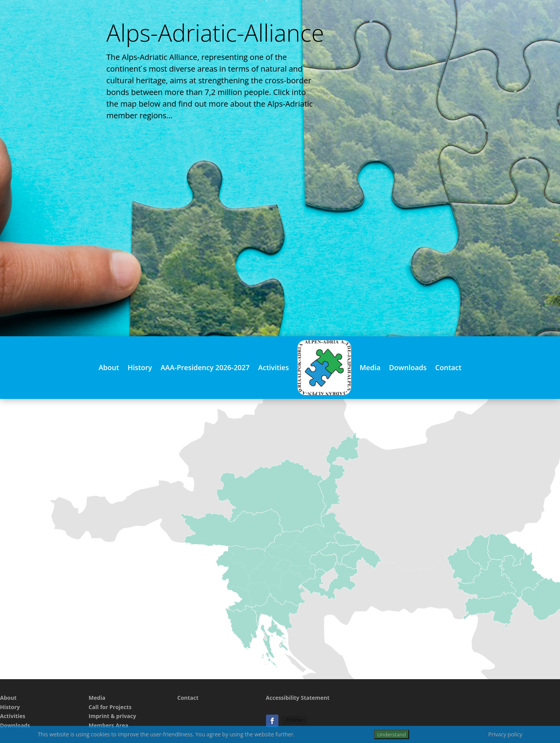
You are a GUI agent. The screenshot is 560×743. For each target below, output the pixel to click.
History (140, 367)
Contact (448, 367)
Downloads (408, 367)
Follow (294, 720)
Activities (274, 367)
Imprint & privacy (112, 716)
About (109, 367)
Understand (392, 734)
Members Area (108, 725)
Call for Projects (110, 707)
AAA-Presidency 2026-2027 (205, 367)
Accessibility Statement (298, 698)
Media (370, 367)
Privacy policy (506, 734)
